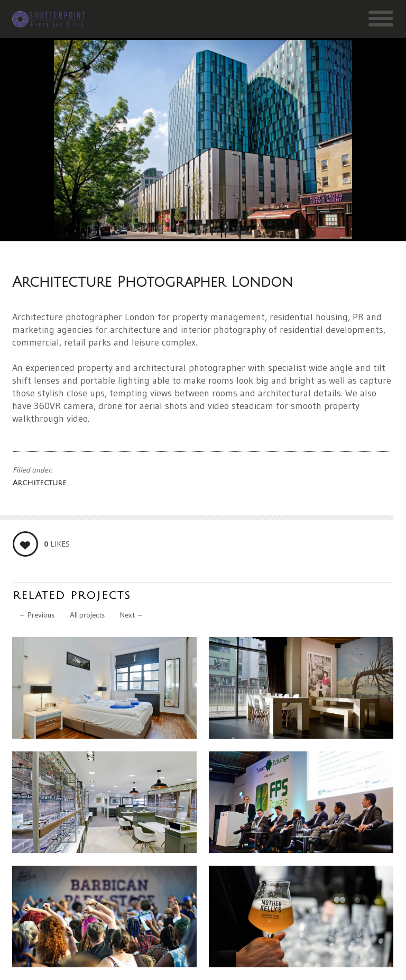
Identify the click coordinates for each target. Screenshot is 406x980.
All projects (87, 615)
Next (132, 615)
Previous (37, 615)
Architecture (40, 483)
